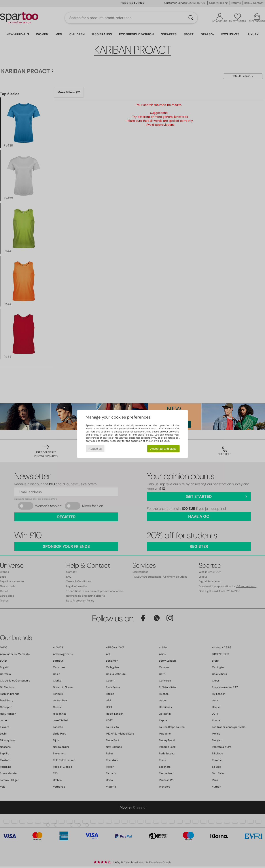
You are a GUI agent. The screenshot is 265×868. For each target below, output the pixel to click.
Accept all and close (164, 449)
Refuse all (95, 449)
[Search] (191, 18)
